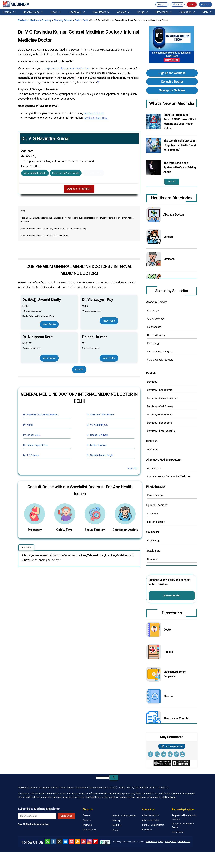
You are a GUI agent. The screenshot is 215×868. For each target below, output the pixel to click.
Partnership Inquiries (183, 809)
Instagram (89, 841)
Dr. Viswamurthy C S (97, 425)
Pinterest (72, 841)
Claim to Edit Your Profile (66, 173)
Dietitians (169, 259)
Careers (86, 815)
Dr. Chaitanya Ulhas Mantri (100, 415)
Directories (164, 12)
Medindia (23, 20)
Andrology (153, 310)
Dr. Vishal (28, 425)
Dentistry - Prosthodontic (161, 431)
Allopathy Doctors (63, 20)
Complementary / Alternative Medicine (169, 476)
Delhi (77, 20)
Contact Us (148, 809)
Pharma (168, 696)
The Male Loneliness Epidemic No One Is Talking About (180, 167)
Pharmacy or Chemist (176, 718)
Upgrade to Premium (79, 189)
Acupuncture (154, 468)
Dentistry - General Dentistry (163, 398)
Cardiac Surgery (156, 335)
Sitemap (116, 820)
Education (187, 12)
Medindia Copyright (155, 841)
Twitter (60, 841)
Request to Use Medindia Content (184, 817)
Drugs (143, 12)
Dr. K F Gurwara (31, 455)
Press (115, 830)
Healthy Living (33, 12)
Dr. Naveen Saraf (32, 435)
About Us (88, 809)
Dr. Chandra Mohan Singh (100, 455)
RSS (77, 841)
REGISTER (206, 4)
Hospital (168, 652)
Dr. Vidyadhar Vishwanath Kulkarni (41, 415)
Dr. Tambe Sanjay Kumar (36, 445)
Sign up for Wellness (172, 73)
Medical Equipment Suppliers (175, 674)
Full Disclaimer (169, 797)
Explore (9, 12)
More (207, 12)
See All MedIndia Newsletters (34, 824)
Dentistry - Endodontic (160, 390)
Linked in (66, 841)
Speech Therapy (156, 522)
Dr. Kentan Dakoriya (97, 445)
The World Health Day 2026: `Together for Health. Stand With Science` (180, 145)
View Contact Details (35, 173)
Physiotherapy (155, 495)
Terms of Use (184, 841)
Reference (26, 547)
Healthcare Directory (41, 20)
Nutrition (152, 449)
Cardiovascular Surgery (160, 360)
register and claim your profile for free (67, 68)
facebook (54, 841)
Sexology (152, 559)
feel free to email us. (96, 118)
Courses (87, 820)
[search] (103, 778)
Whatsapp (48, 841)
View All (79, 370)
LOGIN (192, 4)
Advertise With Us (151, 815)
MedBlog (117, 825)
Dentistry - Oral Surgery (160, 406)
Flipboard (95, 841)
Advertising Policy (151, 820)
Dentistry (152, 382)
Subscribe (66, 816)
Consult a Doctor (172, 82)
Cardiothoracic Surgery (160, 351)
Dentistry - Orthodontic (160, 414)
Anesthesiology (156, 319)
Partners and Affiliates (153, 825)
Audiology (153, 514)
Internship (87, 825)
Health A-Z (77, 12)
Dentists (168, 237)
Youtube (83, 841)
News (56, 12)
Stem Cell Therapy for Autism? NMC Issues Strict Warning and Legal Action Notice (180, 122)
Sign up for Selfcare (172, 90)
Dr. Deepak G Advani (97, 435)
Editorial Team (90, 830)
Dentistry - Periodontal (160, 423)
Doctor (167, 630)
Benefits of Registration (124, 816)
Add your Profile (172, 596)
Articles (123, 12)
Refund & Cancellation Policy (183, 826)
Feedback (147, 830)
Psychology (154, 540)
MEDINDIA (16, 5)
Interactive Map (93, 173)
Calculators (101, 12)
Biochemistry (154, 327)
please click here (94, 113)
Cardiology (153, 343)
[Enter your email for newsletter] (37, 816)
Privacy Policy (171, 841)
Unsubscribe (178, 832)
